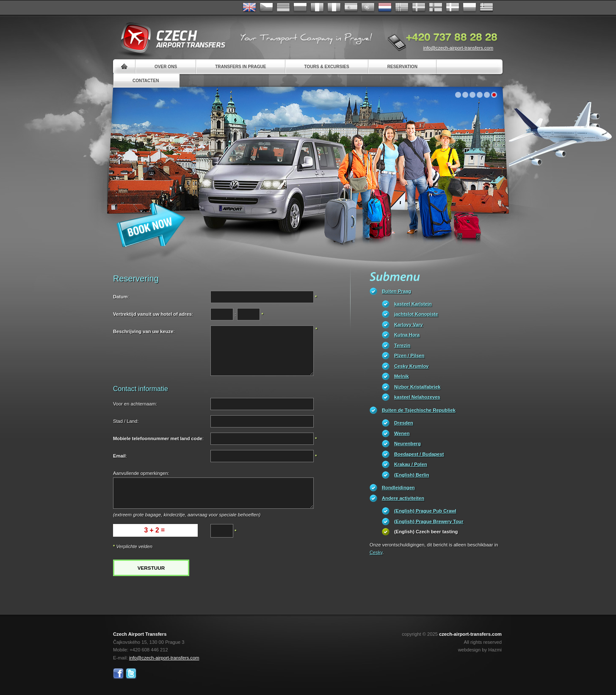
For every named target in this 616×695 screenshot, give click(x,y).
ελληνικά (486, 8)
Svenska (419, 8)
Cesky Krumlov (411, 366)
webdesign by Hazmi (480, 650)
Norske (402, 8)
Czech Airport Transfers (169, 38)
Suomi (436, 8)
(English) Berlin (412, 475)
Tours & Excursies (327, 67)
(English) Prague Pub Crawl (425, 511)
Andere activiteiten (403, 498)
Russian (300, 8)
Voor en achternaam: (135, 404)
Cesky (376, 552)
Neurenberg (407, 444)
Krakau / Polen (411, 464)
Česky (266, 8)
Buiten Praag (396, 291)
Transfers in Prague (240, 67)
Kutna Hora (407, 335)
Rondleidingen (398, 488)
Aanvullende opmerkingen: (141, 473)
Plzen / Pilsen (409, 356)
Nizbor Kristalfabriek (417, 387)
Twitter (131, 674)
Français (317, 8)
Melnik (402, 376)
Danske (453, 8)
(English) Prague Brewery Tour (429, 521)
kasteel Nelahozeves (417, 397)
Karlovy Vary (409, 325)
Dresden (404, 423)
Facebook (118, 674)
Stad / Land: (126, 421)
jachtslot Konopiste (416, 314)
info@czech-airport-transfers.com (458, 48)
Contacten (146, 81)
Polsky (470, 8)
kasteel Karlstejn (413, 304)
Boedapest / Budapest (419, 454)
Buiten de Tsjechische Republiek (419, 410)
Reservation (402, 67)
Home (124, 67)
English (249, 8)
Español (351, 8)
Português (368, 8)
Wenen (402, 433)
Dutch (385, 8)
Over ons (166, 67)
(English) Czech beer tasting (426, 532)
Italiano (334, 8)
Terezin (402, 345)
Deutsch (283, 8)
